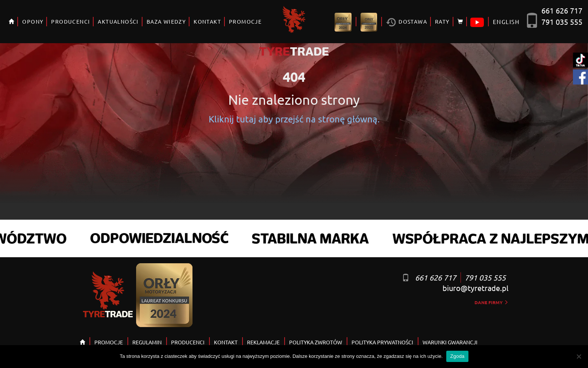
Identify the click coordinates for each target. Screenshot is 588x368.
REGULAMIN (147, 342)
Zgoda (457, 356)
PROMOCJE (245, 21)
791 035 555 (562, 22)
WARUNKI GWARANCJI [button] (450, 342)
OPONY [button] (33, 21)
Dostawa (407, 22)
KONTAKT (207, 21)
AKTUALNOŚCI (118, 21)
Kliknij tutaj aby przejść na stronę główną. (294, 119)
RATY (442, 21)
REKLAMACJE (263, 342)
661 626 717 (562, 10)
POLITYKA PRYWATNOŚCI (382, 342)
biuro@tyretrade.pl (475, 288)
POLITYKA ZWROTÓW (316, 342)
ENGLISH (506, 22)
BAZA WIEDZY (166, 21)
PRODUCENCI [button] (70, 21)
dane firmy (491, 302)
